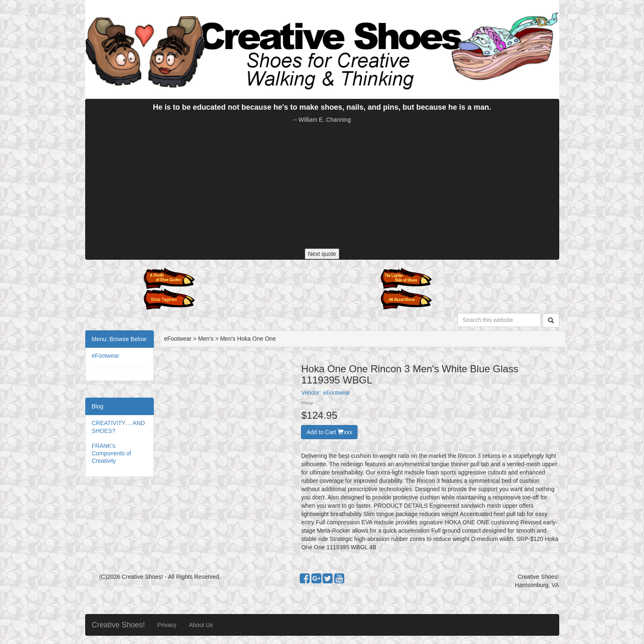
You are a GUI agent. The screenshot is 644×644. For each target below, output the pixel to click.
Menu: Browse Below (119, 339)
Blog (98, 406)
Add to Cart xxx (329, 432)
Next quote (322, 254)
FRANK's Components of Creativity (112, 453)
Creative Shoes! (118, 625)
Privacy (167, 625)
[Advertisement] (322, 186)
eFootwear (106, 356)
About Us (201, 625)
